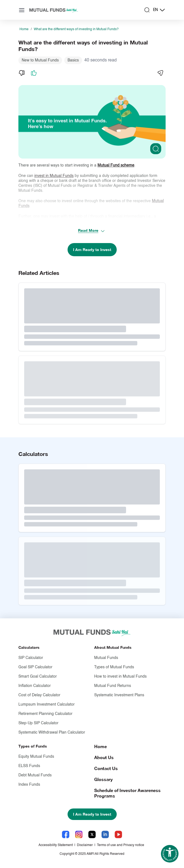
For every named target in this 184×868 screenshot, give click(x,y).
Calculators (29, 647)
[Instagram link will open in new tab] (79, 834)
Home (24, 29)
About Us (104, 757)
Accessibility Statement (56, 845)
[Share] (160, 73)
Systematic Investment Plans (119, 695)
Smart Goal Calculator (38, 677)
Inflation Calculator (35, 686)
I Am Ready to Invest (92, 250)
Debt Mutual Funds (35, 775)
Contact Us (106, 768)
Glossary (103, 779)
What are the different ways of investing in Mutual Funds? (76, 29)
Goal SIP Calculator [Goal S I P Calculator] (35, 667)
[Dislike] (22, 73)
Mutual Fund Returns (113, 686)
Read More (91, 231)
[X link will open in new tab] (92, 834)
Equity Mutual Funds (36, 757)
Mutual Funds (106, 658)
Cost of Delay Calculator (39, 695)
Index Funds (29, 785)
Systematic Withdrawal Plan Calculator (52, 732)
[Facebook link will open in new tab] (66, 834)
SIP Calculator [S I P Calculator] (31, 658)
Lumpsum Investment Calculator (47, 704)
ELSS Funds (29, 766)
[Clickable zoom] (156, 149)
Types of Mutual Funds (114, 667)
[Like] (34, 73)
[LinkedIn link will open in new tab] (105, 834)
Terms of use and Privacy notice (121, 845)
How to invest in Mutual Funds (120, 677)
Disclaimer (85, 845)
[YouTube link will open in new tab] (118, 834)
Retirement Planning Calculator (45, 714)
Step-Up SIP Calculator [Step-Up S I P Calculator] (38, 723)
